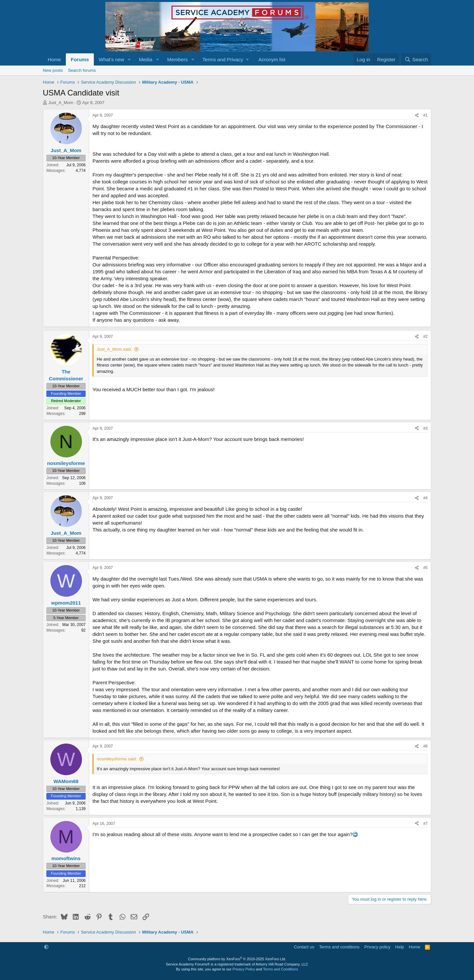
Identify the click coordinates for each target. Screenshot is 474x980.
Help (400, 947)
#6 (425, 746)
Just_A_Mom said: (114, 349)
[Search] (416, 59)
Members (178, 59)
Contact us (304, 947)
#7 (425, 824)
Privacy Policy (244, 969)
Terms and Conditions (280, 969)
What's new (111, 59)
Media (146, 59)
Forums (80, 59)
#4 (425, 498)
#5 (425, 568)
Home (54, 59)
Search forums (82, 70)
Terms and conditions (339, 947)
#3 (425, 428)
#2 (425, 337)
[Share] (417, 115)
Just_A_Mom (61, 103)
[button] (129, 59)
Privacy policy (377, 947)
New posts (53, 70)
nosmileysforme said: (117, 759)
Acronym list (272, 59)
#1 (425, 115)
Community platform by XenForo (237, 959)
